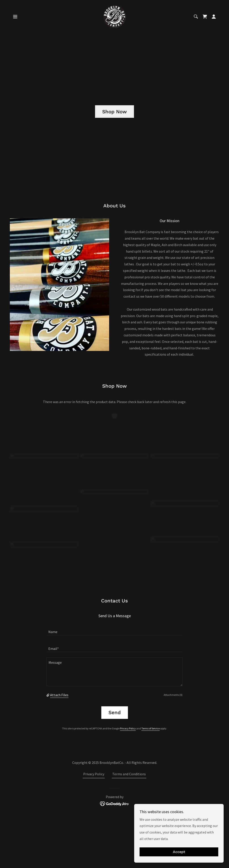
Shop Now (114, 112)
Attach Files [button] (59, 695)
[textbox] (114, 629)
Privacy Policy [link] (128, 728)
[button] (15, 17)
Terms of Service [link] (151, 728)
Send (115, 712)
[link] (114, 16)
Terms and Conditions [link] (129, 774)
